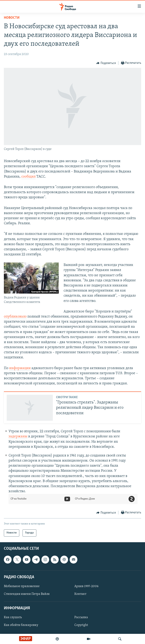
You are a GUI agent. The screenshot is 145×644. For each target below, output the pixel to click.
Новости (12, 18)
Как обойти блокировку (21, 625)
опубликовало (15, 317)
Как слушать (13, 617)
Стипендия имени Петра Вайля (27, 594)
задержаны (18, 436)
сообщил (28, 177)
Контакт (80, 594)
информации (20, 368)
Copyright (81, 625)
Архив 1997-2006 (86, 586)
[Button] (106, 63)
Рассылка (81, 617)
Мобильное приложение (22, 586)
